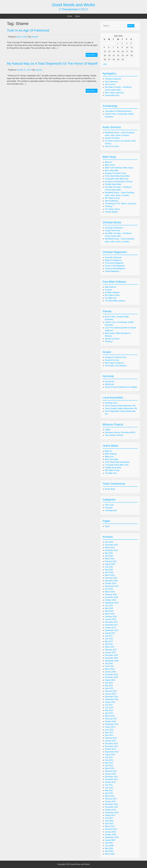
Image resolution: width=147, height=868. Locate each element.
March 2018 (110, 614)
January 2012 (110, 774)
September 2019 (112, 586)
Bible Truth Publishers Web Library (119, 168)
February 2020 (111, 578)
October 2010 (110, 810)
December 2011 (111, 777)
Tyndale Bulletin (111, 212)
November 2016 (111, 658)
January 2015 (110, 694)
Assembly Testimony (113, 257)
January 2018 (110, 619)
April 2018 (109, 611)
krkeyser (35, 37)
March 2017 (110, 647)
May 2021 (109, 553)
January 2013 (110, 741)
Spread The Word (112, 138)
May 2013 (109, 732)
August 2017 (110, 633)
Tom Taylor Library (112, 209)
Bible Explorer (111, 287)
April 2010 (109, 824)
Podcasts (109, 508)
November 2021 (111, 550)
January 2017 (110, 652)
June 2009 (109, 846)
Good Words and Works (73, 5)
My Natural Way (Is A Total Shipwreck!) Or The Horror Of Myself (52, 64)
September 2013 (112, 724)
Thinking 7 (109, 206)
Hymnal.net (110, 382)
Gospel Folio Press (113, 231)
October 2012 (110, 749)
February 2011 (111, 799)
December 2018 (111, 597)
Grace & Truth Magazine (115, 266)
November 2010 (111, 807)
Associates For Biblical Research (118, 111)
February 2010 (111, 829)
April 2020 (109, 572)
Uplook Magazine (112, 271)
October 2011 (110, 782)
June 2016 (109, 666)
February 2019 (111, 594)
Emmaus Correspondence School (119, 182)
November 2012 (111, 746)
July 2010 (109, 818)
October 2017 (110, 628)
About (77, 16)
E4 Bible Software (112, 292)
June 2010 (109, 821)
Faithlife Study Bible (113, 184)
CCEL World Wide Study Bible (117, 176)
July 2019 (109, 589)
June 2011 (109, 788)
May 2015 (109, 686)
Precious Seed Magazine (115, 268)
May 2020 (109, 570)
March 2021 (110, 559)
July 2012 (109, 757)
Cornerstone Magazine (114, 263)
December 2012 (111, 744)
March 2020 (110, 575)
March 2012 (110, 768)
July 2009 (109, 843)
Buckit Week (110, 489)
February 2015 (111, 691)
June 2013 (109, 730)
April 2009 (109, 851)
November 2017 (111, 625)
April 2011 (109, 793)
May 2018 (109, 608)
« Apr (105, 64)
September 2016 (112, 661)
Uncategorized (111, 510)
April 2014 (109, 713)
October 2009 (110, 835)
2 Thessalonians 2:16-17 (73, 9)
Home (70, 16)
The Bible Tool (111, 298)
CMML (108, 430)
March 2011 (110, 796)
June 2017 (109, 639)
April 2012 (109, 766)
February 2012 (111, 771)
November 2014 (111, 697)
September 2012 (112, 752)
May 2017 (109, 641)
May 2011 (109, 790)
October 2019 (110, 583)
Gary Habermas (111, 82)
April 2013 (109, 735)
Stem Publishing (112, 201)
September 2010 (112, 813)
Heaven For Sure (112, 360)
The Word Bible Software (115, 301)
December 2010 (111, 804)
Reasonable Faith (112, 95)
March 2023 (110, 548)
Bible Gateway (111, 454)
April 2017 (109, 644)
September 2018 (112, 603)
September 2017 (112, 630)
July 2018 (109, 606)
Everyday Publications (114, 228)
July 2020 (109, 567)
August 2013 (110, 727)
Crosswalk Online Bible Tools (117, 179)
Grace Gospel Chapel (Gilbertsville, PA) (121, 408)
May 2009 (109, 848)
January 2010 (110, 832)
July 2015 (109, 683)
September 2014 (112, 699)
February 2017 (111, 650)
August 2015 (110, 680)
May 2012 (109, 763)
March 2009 (110, 854)
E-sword (108, 290)
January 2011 (110, 801)
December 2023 (111, 545)
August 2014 (110, 702)
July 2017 (109, 636)
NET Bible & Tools (112, 198)
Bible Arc (108, 162)
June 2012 (109, 760)
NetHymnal (109, 384)
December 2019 (111, 581)
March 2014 (110, 716)
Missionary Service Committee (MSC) (120, 432)
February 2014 (111, 719)
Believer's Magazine (113, 260)
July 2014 (109, 705)
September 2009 (112, 837)
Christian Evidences (113, 79)
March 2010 (110, 826)
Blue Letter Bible (112, 170)
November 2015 (111, 677)
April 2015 (109, 688)
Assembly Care (111, 403)
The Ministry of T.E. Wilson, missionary (121, 204)
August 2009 (110, 840)
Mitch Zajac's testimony (114, 93)
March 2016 (110, 669)
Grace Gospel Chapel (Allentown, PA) (120, 406)
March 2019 (110, 592)
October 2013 (110, 721)
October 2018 (110, 600)
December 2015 (111, 675)
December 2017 (111, 622)
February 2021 (111, 561)
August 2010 (110, 815)
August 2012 (110, 755)
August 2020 (110, 564)
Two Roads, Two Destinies (116, 366)
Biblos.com (109, 457)
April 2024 (109, 542)
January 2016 (110, 672)
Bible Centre (110, 165)
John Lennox (110, 84)
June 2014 (109, 708)
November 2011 (111, 779)
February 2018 (111, 617)
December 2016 (111, 655)
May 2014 (109, 710)
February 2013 (111, 738)
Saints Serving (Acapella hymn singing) (121, 387)
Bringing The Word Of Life (115, 173)
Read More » (92, 55)
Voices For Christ (112, 146)
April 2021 (109, 556)
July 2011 (109, 785)
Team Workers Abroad (114, 435)
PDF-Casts (109, 505)
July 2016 (109, 663)
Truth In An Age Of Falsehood (28, 30)
